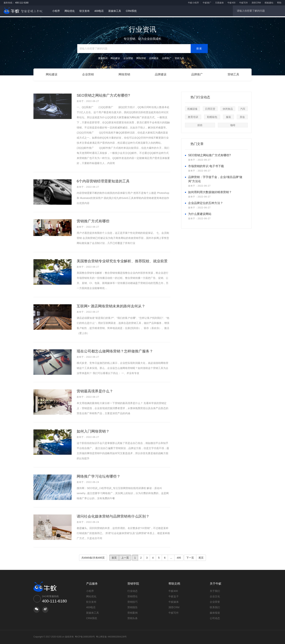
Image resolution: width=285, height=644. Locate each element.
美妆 (242, 116)
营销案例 (133, 611)
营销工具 (233, 74)
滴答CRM (256, 3)
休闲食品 (228, 108)
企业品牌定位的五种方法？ (206, 202)
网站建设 (52, 74)
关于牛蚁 (216, 582)
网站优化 (70, 11)
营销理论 (133, 595)
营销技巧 (133, 601)
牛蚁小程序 (193, 3)
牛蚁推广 (207, 3)
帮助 (279, 3)
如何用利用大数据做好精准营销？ (210, 191)
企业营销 (88, 74)
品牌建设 (161, 74)
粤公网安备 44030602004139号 (111, 635)
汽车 (243, 108)
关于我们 (215, 590)
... (171, 556)
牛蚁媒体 (174, 601)
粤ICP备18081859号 (85, 635)
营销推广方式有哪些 (93, 220)
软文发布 (85, 11)
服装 (228, 116)
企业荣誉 (215, 601)
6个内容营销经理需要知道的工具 (103, 180)
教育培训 (193, 116)
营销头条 (133, 617)
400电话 (99, 11)
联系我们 (215, 606)
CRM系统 (131, 11)
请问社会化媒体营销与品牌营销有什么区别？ (113, 515)
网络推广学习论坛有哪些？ (99, 475)
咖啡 (233, 124)
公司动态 (215, 617)
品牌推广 (197, 74)
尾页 (201, 556)
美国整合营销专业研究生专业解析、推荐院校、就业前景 (122, 260)
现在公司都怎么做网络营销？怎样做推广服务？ (115, 350)
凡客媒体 (219, 3)
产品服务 (92, 582)
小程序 (56, 11)
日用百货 (210, 108)
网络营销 (124, 74)
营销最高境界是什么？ (95, 390)
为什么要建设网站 (200, 213)
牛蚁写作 (244, 3)
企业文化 (215, 595)
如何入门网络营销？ (93, 430)
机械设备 (192, 108)
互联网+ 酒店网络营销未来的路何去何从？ (111, 305)
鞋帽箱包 (212, 116)
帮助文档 (174, 582)
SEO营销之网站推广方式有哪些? (103, 94)
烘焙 (200, 124)
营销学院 (133, 582)
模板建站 (269, 3)
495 (179, 556)
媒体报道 (215, 611)
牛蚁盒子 (174, 595)
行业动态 (133, 590)
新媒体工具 (115, 11)
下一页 (190, 556)
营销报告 (133, 606)
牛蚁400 (231, 3)
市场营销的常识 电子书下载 (206, 165)
